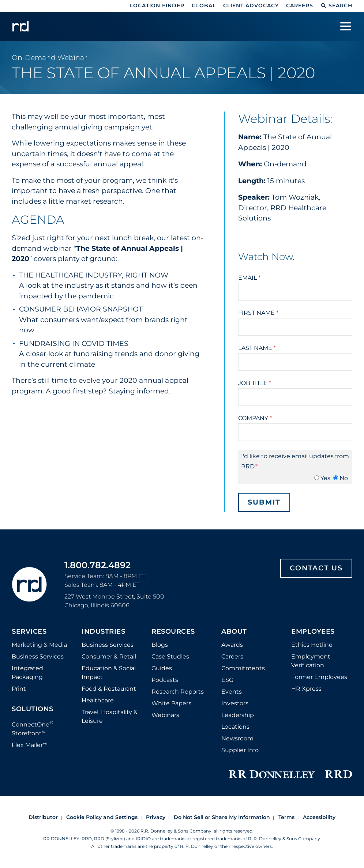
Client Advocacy (251, 5)
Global (204, 5)
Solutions (33, 709)
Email (249, 278)
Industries (103, 632)
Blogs (160, 645)
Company (255, 418)
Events (232, 692)
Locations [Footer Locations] (235, 727)
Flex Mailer (30, 745)
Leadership (238, 715)
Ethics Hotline (312, 645)
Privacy (156, 817)
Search (336, 5)
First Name (258, 313)
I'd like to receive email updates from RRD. (295, 461)
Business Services (38, 656)
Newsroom (237, 738)
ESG (227, 680)
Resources (173, 632)
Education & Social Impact (109, 673)
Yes (325, 478)
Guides (162, 668)
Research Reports (178, 692)
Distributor (43, 817)
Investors (235, 703)
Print (19, 689)
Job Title (255, 383)
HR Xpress (306, 689)
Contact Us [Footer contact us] (316, 568)
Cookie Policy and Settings (102, 817)
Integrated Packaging (27, 673)
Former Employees (319, 677)
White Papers (171, 703)
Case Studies (170, 656)
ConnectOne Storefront (33, 728)
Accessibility (319, 817)
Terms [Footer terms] (286, 817)
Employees (313, 632)
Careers (300, 5)
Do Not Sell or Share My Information (222, 817)
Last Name (257, 348)
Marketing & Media (39, 645)
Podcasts (165, 680)
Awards (232, 645)
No (344, 478)
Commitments (243, 668)
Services (29, 632)
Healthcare (98, 700)
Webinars (165, 715)
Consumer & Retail (109, 656)
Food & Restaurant (109, 689)
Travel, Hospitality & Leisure (110, 716)
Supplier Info (240, 750)
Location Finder (157, 5)
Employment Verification (311, 661)
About (234, 632)
